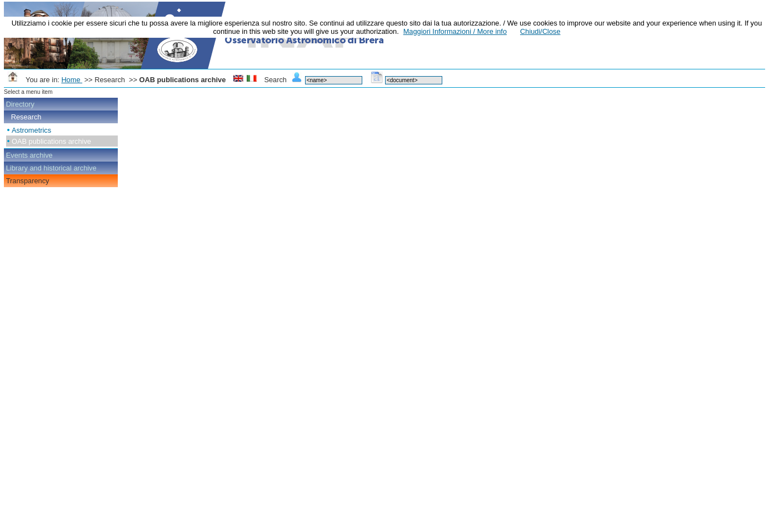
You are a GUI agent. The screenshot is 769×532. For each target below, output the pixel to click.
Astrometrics (31, 130)
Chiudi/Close (540, 31)
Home (72, 80)
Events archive (29, 155)
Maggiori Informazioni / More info (455, 31)
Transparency (28, 181)
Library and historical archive (51, 168)
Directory (20, 104)
